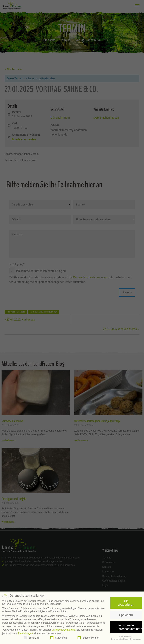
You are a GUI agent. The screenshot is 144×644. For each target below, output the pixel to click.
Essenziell (32, 637)
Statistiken (59, 637)
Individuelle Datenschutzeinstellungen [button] (129, 627)
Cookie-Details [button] (126, 636)
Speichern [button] (126, 615)
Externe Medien (88, 637)
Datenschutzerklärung (63, 629)
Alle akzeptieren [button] (126, 602)
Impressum (136, 639)
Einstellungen (25, 633)
